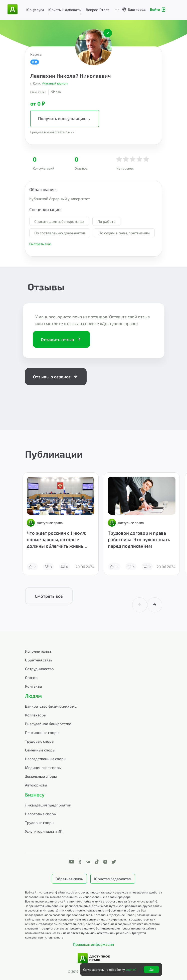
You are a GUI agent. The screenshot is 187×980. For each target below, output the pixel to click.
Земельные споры (41, 776)
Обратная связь (39, 660)
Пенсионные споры (42, 732)
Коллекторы (36, 715)
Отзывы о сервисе (56, 377)
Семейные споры (40, 750)
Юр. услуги (35, 10)
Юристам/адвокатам (113, 879)
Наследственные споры (46, 759)
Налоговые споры (41, 814)
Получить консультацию (65, 119)
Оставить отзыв (61, 339)
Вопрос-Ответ (98, 10)
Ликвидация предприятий (48, 805)
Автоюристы (36, 785)
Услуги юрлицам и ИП (44, 831)
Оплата (31, 677)
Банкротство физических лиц (51, 706)
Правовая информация (93, 944)
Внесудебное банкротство (48, 724)
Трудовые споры (40, 741)
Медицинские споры (43, 767)
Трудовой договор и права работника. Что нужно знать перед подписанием (139, 539)
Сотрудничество (39, 669)
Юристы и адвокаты (65, 10)
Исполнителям (38, 651)
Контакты (34, 686)
